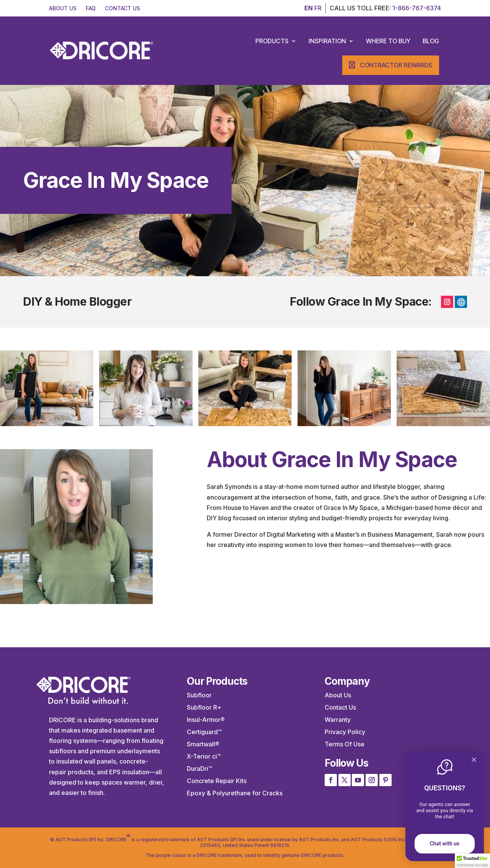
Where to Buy (388, 41)
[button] (472, 861)
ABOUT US (63, 8)
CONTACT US (122, 8)
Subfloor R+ (204, 707)
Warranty (338, 720)
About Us (338, 695)
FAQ (91, 8)
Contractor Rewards (396, 65)
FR (318, 8)
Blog (431, 41)
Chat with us (445, 844)
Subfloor (199, 695)
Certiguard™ (204, 732)
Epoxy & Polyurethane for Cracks (235, 793)
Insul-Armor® (206, 720)
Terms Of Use (345, 744)
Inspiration (327, 41)
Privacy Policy (345, 732)
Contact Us (340, 707)
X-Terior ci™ (204, 756)
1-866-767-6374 (417, 8)
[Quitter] (474, 760)
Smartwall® (203, 744)
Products (272, 41)
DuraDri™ (199, 769)
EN (309, 8)
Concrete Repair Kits (217, 781)
